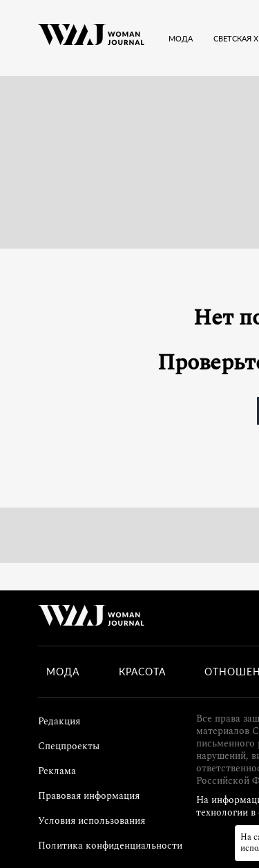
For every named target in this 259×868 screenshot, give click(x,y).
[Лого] (91, 38)
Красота (142, 672)
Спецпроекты (69, 746)
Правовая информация (89, 796)
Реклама (57, 771)
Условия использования (92, 821)
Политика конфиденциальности (110, 846)
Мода (63, 672)
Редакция (59, 721)
